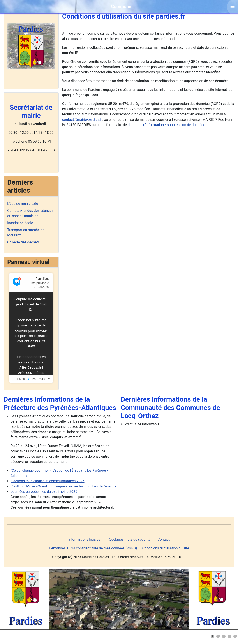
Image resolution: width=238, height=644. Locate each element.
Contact (164, 539)
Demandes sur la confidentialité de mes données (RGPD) (93, 548)
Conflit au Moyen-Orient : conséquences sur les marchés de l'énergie (63, 486)
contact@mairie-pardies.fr (82, 120)
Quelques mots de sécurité (130, 539)
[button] (212, 636)
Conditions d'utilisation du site (166, 548)
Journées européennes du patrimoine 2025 (44, 492)
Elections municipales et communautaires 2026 (48, 481)
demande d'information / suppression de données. (167, 125)
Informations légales (84, 539)
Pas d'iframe (31, 328)
